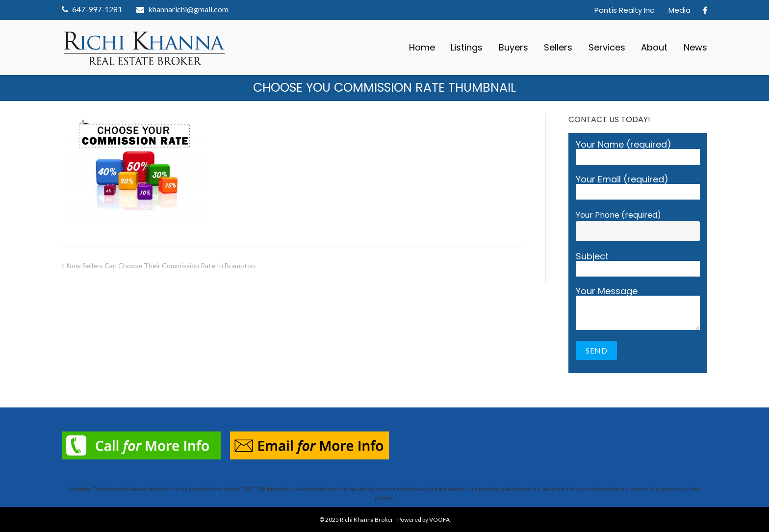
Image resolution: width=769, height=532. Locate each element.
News (695, 47)
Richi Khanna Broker (367, 519)
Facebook (705, 10)
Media (679, 10)
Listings (467, 47)
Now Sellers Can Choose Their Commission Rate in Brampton (161, 266)
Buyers (513, 47)
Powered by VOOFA (423, 519)
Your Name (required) (638, 152)
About (654, 47)
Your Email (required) (638, 187)
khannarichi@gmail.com (188, 9)
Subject (638, 264)
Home (422, 47)
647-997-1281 (97, 9)
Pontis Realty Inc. (625, 10)
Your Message (638, 308)
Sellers (558, 47)
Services (607, 47)
